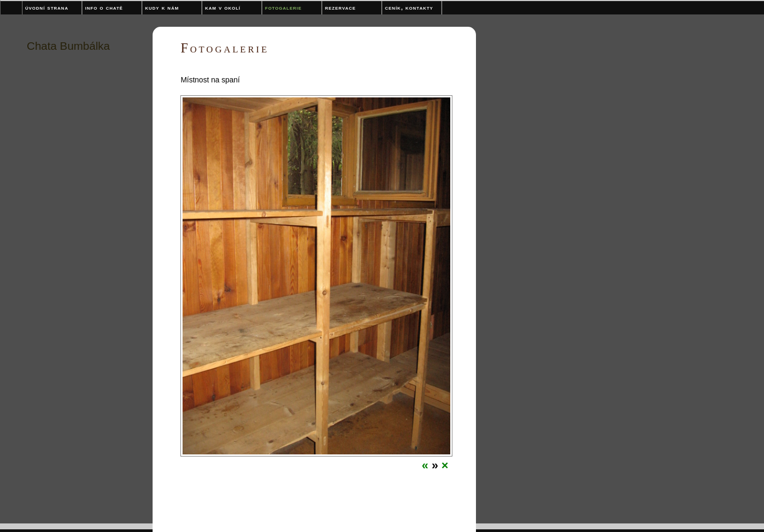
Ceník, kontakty (409, 7)
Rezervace (341, 7)
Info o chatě (104, 7)
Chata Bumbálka (68, 46)
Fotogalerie (283, 7)
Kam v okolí (223, 7)
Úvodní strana (47, 7)
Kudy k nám (162, 7)
